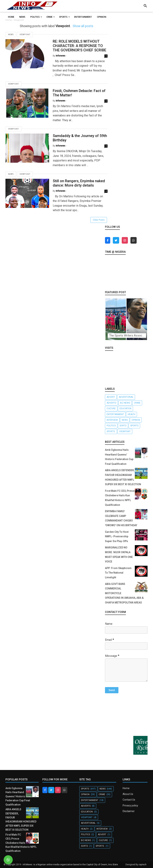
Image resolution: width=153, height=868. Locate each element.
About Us (128, 794)
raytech (143, 865)
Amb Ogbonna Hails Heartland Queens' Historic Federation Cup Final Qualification (18, 796)
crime (137, 403)
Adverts (111, 403)
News (11, 35)
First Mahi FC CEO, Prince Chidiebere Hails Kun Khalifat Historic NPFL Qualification (21, 843)
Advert (111, 397)
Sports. (111, 431)
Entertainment (115, 414)
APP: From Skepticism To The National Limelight (118, 573)
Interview (112, 420)
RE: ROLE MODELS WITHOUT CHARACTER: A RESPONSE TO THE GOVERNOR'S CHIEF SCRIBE (80, 46)
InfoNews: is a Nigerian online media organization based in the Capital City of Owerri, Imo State (70, 865)
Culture (111, 408)
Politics (111, 426)
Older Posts (99, 220)
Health (132, 414)
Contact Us (129, 800)
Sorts (123, 426)
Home (126, 788)
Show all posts (83, 26)
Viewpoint (25, 35)
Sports (134, 426)
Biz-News (125, 403)
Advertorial (126, 397)
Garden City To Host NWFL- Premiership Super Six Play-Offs (117, 536)
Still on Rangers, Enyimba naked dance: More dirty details (79, 183)
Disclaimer (129, 811)
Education (125, 408)
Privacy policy (130, 806)
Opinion (136, 420)
